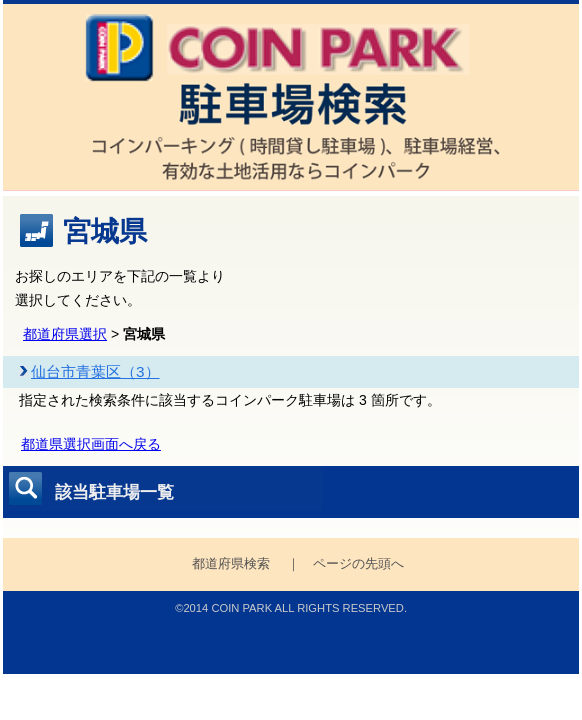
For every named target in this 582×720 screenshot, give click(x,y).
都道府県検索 (231, 564)
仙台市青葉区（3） (95, 371)
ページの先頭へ (358, 564)
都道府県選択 (65, 334)
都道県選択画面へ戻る (91, 444)
